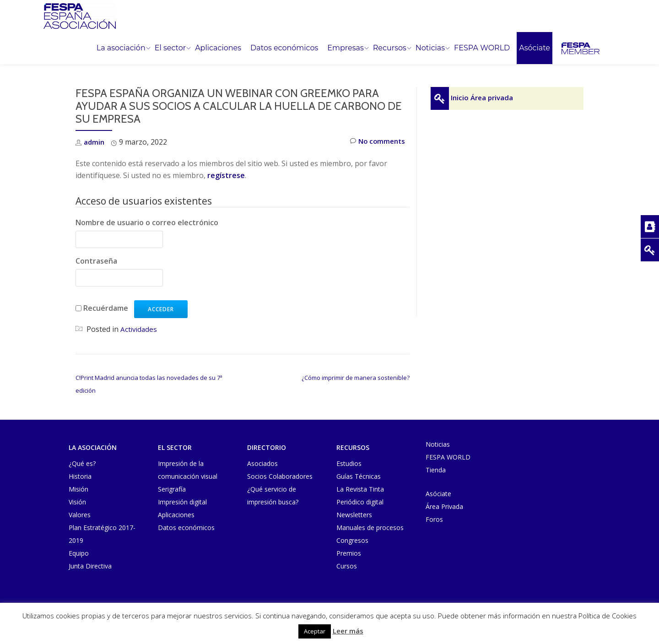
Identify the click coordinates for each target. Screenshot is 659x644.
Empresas (345, 48)
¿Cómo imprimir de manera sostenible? (356, 378)
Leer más (348, 631)
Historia (80, 476)
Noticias (430, 48)
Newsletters (354, 515)
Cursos (347, 566)
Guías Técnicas (359, 476)
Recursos (390, 48)
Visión (77, 502)
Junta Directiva (90, 566)
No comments (376, 142)
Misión (78, 489)
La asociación (121, 48)
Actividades (139, 329)
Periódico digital (360, 502)
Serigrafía (172, 489)
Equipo (79, 553)
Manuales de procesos (370, 528)
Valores (80, 515)
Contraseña (96, 261)
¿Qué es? (82, 463)
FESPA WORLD (482, 48)
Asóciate (535, 48)
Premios (349, 553)
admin (95, 142)
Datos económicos (284, 48)
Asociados (262, 463)
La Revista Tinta (360, 489)
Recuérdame (106, 308)
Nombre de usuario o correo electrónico (147, 222)
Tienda (436, 470)
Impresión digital (182, 502)
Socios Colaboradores (280, 476)
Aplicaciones (218, 48)
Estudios (349, 463)
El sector (170, 48)
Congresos (352, 540)
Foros (434, 519)
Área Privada (444, 506)
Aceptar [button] (315, 631)
